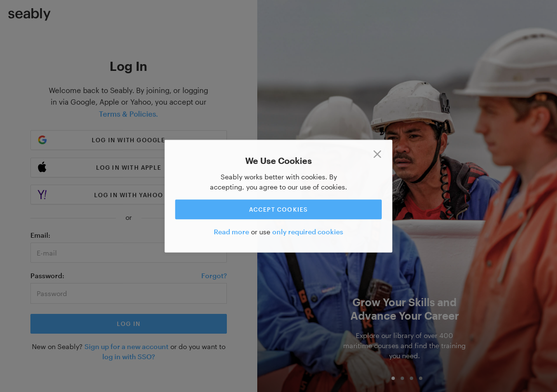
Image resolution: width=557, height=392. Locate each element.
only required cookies (308, 232)
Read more (231, 232)
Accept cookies (279, 209)
